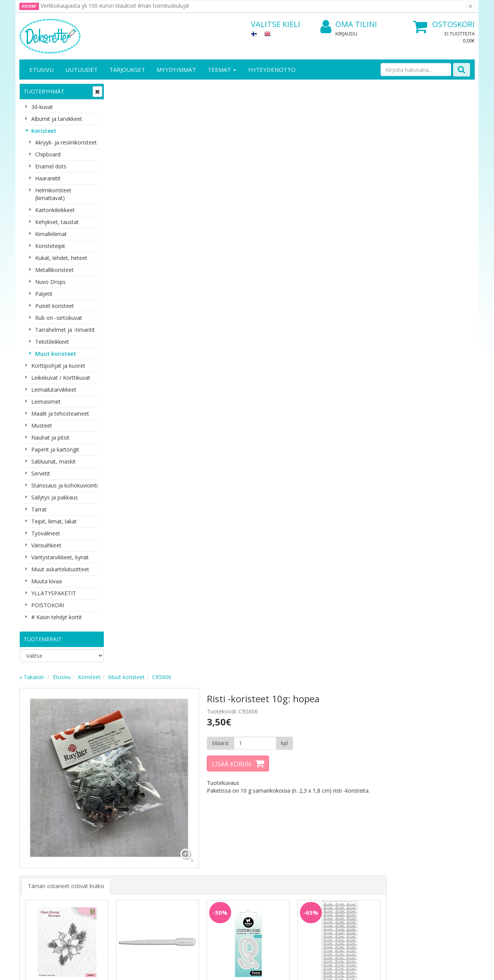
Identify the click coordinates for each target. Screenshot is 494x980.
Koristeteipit (50, 246)
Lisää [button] (156, 431)
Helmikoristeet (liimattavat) (53, 194)
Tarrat (39, 509)
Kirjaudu (346, 34)
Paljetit (44, 294)
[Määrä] (345, 156)
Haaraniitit (48, 178)
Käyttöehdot (106, 850)
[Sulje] (470, 6)
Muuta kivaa (47, 581)
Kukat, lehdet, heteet (61, 258)
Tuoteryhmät (44, 91)
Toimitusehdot (108, 838)
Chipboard (48, 154)
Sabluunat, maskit (53, 461)
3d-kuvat (42, 107)
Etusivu (41, 70)
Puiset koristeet (55, 306)
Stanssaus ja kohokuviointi (64, 485)
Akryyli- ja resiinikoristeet (66, 142)
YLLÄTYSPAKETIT (54, 593)
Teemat (222, 70)
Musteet (42, 425)
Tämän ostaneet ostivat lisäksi (159, 297)
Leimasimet (46, 402)
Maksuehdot (106, 861)
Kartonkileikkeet (55, 210)
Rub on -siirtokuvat (59, 318)
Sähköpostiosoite (163, 747)
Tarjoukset (127, 70)
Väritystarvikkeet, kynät (60, 557)
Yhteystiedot (36, 838)
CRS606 (254, 90)
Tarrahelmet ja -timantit (65, 330)
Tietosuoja (103, 826)
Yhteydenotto (272, 70)
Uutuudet (81, 70)
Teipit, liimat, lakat (54, 521)
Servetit (41, 473)
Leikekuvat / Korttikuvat (61, 378)
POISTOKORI (48, 605)
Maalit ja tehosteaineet (60, 414)
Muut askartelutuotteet (60, 569)
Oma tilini (349, 25)
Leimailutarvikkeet (54, 390)
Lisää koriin (322, 177)
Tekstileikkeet (52, 342)
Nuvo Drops (50, 282)
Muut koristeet (56, 354)
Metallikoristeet (54, 270)
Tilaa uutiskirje (162, 779)
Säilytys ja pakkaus (55, 497)
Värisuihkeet (46, 545)
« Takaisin (124, 90)
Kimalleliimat (51, 234)
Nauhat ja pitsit (50, 437)
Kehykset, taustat (57, 222)
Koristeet (44, 131)
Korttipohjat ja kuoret (58, 366)
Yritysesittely (36, 826)
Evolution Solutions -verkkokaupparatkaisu (426, 968)
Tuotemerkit (43, 639)
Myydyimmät (176, 70)
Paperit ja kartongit (55, 449)
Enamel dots (51, 166)
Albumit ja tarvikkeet (57, 119)
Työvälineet (46, 533)
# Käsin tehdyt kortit (57, 617)
